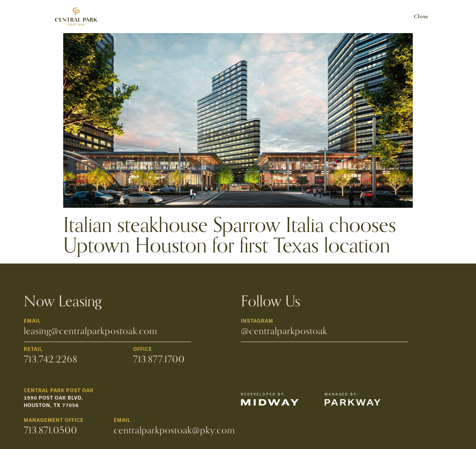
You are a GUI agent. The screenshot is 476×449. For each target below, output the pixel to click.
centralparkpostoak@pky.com (174, 430)
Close (421, 17)
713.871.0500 (51, 430)
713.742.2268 (51, 359)
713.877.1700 (159, 359)
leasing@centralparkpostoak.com (91, 331)
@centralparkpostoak (284, 331)
